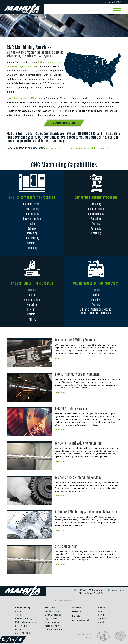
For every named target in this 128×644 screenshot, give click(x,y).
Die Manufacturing (54, 629)
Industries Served (81, 620)
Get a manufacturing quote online (26, 148)
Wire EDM (77, 608)
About (101, 622)
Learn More (60, 358)
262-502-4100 (113, 2)
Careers (102, 619)
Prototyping (21, 626)
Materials (77, 612)
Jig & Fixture (51, 619)
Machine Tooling (53, 611)
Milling (19, 611)
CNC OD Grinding (24, 619)
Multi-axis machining (25, 622)
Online (18, 629)
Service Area (104, 615)
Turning (19, 615)
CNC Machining (23, 608)
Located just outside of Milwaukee (24, 98)
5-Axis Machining (24, 633)
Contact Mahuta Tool (64, 123)
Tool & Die (50, 608)
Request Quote (105, 611)
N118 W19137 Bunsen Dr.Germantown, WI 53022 (90, 592)
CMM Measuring (53, 615)
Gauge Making (52, 622)
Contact (102, 608)
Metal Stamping (53, 626)
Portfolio (76, 616)
